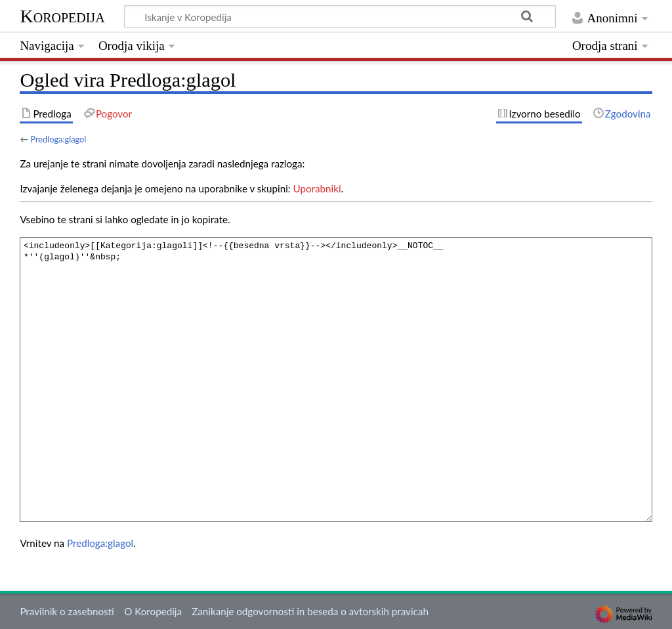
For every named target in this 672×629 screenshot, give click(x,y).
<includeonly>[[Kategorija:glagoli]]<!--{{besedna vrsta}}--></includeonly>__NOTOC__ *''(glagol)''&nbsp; (336, 379)
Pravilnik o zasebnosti (67, 611)
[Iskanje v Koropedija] (340, 16)
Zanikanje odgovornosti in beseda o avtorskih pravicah (310, 611)
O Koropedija (153, 611)
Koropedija (62, 16)
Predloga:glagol (58, 139)
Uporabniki (317, 188)
